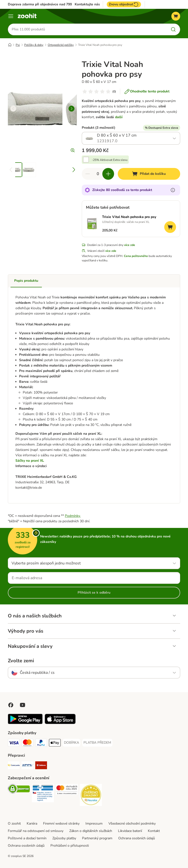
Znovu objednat (124, 4)
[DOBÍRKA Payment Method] (71, 743)
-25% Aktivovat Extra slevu (110, 160)
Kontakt (154, 831)
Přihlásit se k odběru (94, 593)
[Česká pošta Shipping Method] (14, 766)
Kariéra (32, 823)
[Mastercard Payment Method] (27, 744)
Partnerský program (97, 838)
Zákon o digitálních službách (91, 831)
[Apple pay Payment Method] (55, 744)
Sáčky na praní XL (30, 461)
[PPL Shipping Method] (27, 766)
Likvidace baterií (130, 831)
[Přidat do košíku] (149, 174)
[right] (71, 109)
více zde (130, 245)
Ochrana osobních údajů (137, 838)
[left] (13, 109)
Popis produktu (26, 281)
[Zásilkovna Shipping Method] (41, 766)
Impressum (94, 823)
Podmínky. (73, 516)
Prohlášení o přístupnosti (70, 846)
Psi (18, 45)
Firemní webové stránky (61, 823)
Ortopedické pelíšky (61, 45)
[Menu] (11, 16)
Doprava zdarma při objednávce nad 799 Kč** (44, 4)
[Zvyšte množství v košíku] (108, 174)
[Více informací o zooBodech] (173, 190)
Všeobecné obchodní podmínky (132, 823)
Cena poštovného (136, 256)
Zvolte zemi (21, 661)
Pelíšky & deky (34, 45)
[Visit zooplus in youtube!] (23, 705)
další (119, 117)
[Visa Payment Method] (14, 744)
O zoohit (14, 823)
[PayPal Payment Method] (41, 744)
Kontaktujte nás (87, 4)
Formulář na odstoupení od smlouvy (36, 831)
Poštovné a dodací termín (27, 838)
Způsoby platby (64, 838)
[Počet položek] (98, 174)
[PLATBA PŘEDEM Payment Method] (97, 743)
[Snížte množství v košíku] (88, 174)
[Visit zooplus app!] (25, 723)
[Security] (19, 790)
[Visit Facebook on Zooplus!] (11, 705)
